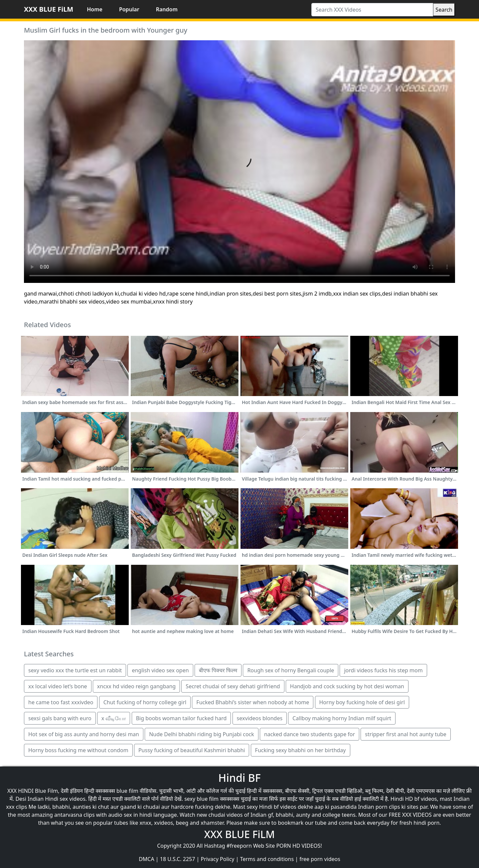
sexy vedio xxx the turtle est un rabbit (75, 670)
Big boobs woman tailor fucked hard (181, 718)
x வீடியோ (114, 718)
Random (167, 9)
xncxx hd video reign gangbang (136, 686)
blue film (127, 791)
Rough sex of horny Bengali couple (291, 670)
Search (444, 10)
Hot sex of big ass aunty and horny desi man (84, 734)
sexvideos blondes (260, 718)
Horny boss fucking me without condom (78, 750)
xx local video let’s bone (58, 686)
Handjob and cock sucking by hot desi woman (347, 686)
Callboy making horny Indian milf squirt (342, 718)
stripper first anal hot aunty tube (406, 734)
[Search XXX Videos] (372, 10)
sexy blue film (201, 799)
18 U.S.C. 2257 (178, 859)
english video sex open (160, 670)
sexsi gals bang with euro (60, 718)
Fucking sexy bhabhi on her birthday (301, 750)
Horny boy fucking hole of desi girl (362, 702)
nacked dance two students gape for (310, 734)
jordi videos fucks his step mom (383, 670)
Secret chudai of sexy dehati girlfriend (233, 686)
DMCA (147, 859)
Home (95, 9)
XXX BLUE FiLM (49, 9)
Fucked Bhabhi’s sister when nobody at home (253, 702)
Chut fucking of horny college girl (145, 702)
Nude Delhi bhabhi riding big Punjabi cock (202, 734)
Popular (129, 9)
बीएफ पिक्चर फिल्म (218, 670)
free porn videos (320, 859)
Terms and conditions (267, 859)
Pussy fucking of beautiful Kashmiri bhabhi (192, 750)
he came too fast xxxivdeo (61, 702)
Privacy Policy (218, 859)
